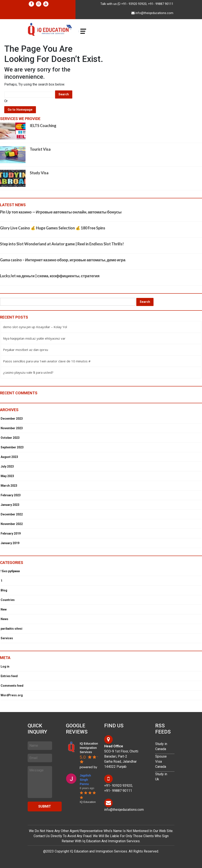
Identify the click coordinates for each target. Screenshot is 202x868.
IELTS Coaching (43, 126)
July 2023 (7, 466)
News (4, 619)
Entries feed (9, 676)
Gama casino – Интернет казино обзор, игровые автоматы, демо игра (63, 260)
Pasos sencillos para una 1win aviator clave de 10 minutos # (47, 361)
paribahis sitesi (11, 629)
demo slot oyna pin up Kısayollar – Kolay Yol (35, 327)
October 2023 (10, 438)
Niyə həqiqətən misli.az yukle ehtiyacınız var (34, 338)
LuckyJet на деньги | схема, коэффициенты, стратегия (50, 276)
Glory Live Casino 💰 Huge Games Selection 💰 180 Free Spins (53, 228)
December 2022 (12, 514)
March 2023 (9, 486)
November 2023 (12, 428)
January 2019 (10, 543)
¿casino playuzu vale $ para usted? (28, 372)
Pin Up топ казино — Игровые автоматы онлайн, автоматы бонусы (61, 212)
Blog (4, 590)
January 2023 (10, 505)
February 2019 (11, 533)
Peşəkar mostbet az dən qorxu (26, 350)
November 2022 (12, 524)
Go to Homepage (20, 110)
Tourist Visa (40, 149)
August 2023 (9, 457)
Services (7, 638)
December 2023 (12, 419)
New (4, 609)
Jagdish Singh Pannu (85, 780)
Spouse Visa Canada (161, 761)
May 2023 (7, 476)
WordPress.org (12, 695)
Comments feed (12, 686)
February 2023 (11, 495)
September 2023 (12, 447)
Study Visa (39, 173)
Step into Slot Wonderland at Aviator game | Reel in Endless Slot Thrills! (62, 244)
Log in (5, 666)
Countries (8, 600)
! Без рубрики (10, 571)
